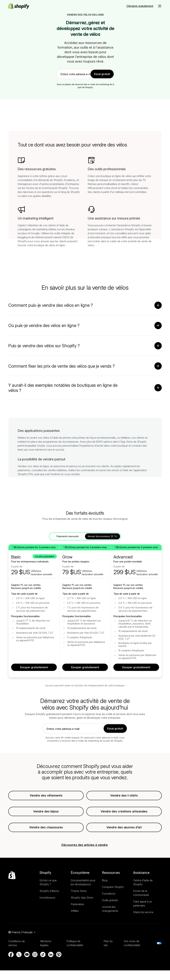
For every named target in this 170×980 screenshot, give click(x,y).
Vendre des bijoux (46, 814)
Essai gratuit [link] (102, 74)
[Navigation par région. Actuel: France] (22, 935)
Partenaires (77, 907)
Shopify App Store (82, 900)
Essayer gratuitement (34, 670)
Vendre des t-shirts (124, 798)
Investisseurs (47, 900)
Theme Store (79, 893)
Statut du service (143, 914)
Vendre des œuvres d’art (124, 830)
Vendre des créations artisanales (124, 814)
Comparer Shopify (113, 889)
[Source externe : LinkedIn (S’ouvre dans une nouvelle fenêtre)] (51, 957)
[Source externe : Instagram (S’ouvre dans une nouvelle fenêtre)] (35, 957)
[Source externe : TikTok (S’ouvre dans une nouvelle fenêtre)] (43, 957)
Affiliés (75, 913)
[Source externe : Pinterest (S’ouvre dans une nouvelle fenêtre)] (59, 957)
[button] (160, 6)
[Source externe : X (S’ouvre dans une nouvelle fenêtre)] (19, 957)
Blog (105, 883)
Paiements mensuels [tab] (68, 539)
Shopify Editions (49, 893)
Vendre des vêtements (46, 798)
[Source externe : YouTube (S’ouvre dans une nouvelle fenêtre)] (27, 957)
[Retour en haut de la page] (12, 877)
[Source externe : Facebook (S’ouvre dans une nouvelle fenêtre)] (11, 957)
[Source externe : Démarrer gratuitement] (140, 6)
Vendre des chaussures (46, 830)
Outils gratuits (110, 903)
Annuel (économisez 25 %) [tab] (103, 539)
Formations (109, 896)
